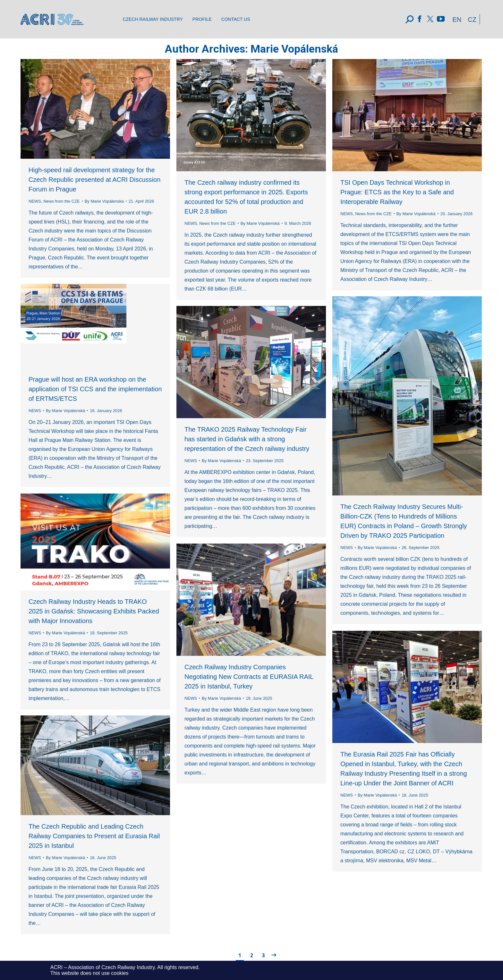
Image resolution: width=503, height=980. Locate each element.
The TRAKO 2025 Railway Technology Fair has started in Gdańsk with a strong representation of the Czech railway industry (247, 439)
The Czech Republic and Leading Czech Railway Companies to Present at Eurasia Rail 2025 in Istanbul (94, 836)
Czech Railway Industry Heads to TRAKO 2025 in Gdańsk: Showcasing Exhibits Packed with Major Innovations (94, 611)
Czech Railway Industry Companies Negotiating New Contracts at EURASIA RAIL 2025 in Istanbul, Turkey (249, 677)
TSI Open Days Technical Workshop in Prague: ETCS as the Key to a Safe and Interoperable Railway (397, 192)
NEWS (35, 201)
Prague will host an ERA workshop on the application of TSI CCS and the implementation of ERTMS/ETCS (95, 389)
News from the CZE (61, 201)
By (104, 201)
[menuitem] (153, 19)
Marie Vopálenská (294, 49)
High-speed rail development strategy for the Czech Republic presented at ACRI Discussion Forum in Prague (94, 180)
